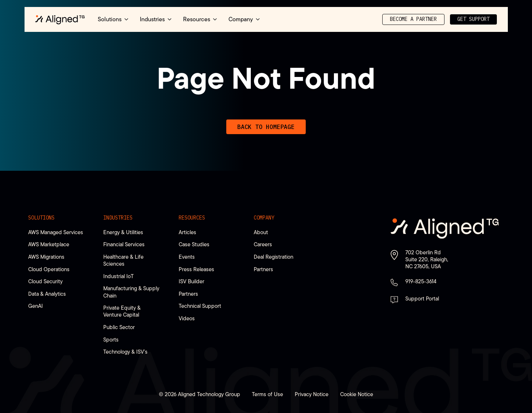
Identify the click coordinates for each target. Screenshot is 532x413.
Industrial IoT (118, 276)
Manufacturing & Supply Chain (131, 292)
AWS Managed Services (56, 232)
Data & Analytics (47, 294)
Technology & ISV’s (125, 352)
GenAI (36, 306)
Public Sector (119, 327)
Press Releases (196, 269)
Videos (187, 318)
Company (264, 218)
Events (187, 257)
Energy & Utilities (123, 232)
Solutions (41, 218)
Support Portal (422, 298)
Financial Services (124, 244)
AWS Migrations (46, 257)
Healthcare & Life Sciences (123, 260)
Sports (111, 340)
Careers (263, 244)
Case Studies (194, 244)
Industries (118, 218)
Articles (187, 232)
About (261, 232)
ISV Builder (191, 281)
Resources (192, 218)
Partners (188, 294)
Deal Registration (274, 257)
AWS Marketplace (49, 244)
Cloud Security (45, 281)
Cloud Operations (49, 269)
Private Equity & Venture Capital (122, 311)
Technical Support (200, 306)
